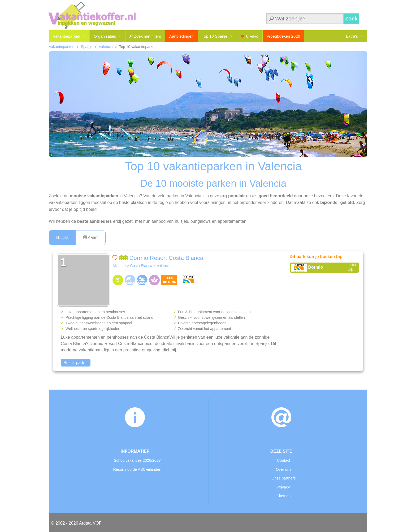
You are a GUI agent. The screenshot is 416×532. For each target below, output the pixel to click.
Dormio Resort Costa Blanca (161, 258)
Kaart (90, 237)
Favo (250, 36)
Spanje (86, 47)
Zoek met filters (145, 36)
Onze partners (283, 478)
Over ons (284, 469)
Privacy (283, 487)
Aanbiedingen (181, 36)
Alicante (119, 266)
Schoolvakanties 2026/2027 (137, 460)
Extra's (352, 36)
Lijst (62, 237)
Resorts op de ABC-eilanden (137, 469)
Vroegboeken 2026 (283, 36)
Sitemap (283, 496)
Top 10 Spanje (215, 36)
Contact (284, 460)
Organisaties (105, 36)
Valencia (106, 47)
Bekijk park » (76, 363)
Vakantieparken (66, 36)
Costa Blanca (141, 266)
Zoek (351, 19)
